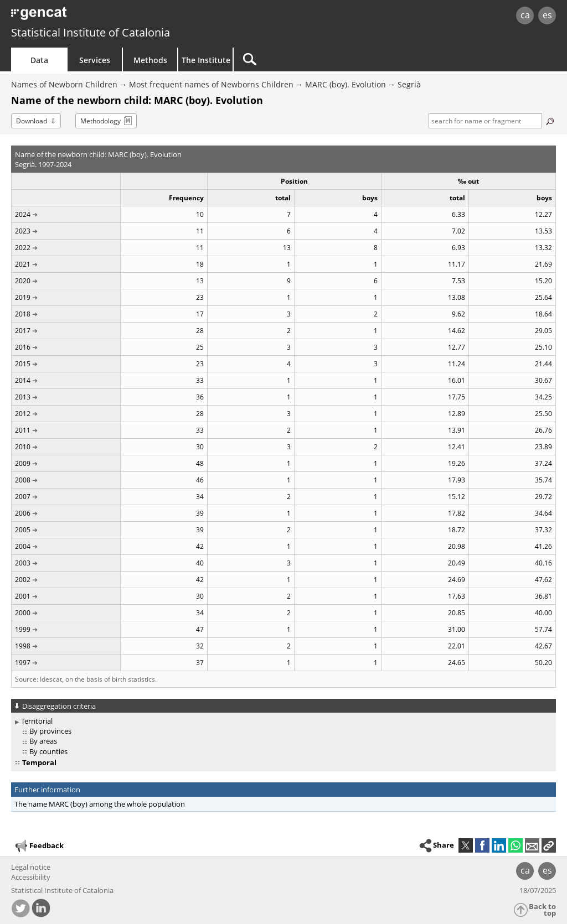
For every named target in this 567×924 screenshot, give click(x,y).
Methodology (100, 121)
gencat (120, 16)
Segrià (409, 84)
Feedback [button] (39, 846)
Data (39, 60)
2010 (23, 447)
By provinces (50, 731)
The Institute (206, 60)
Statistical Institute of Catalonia (91, 32)
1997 (23, 663)
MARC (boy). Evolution (346, 84)
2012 (23, 414)
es (547, 15)
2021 (23, 264)
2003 (23, 563)
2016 (23, 347)
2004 (23, 546)
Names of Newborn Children (64, 84)
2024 (23, 214)
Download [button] (32, 121)
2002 (23, 580)
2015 (23, 364)
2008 (23, 480)
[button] (549, 845)
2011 (23, 430)
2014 (23, 380)
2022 (23, 248)
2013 (23, 397)
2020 (23, 281)
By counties (48, 751)
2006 (23, 513)
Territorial (37, 721)
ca (525, 15)
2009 (23, 463)
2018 (23, 314)
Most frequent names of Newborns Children (211, 84)
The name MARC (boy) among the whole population (100, 804)
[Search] (328, 59)
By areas (43, 741)
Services (95, 60)
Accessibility (31, 877)
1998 (23, 646)
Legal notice (31, 867)
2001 (23, 596)
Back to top (542, 910)
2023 (23, 231)
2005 (23, 530)
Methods (150, 60)
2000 (23, 613)
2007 (23, 497)
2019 (23, 297)
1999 (23, 629)
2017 (23, 331)
